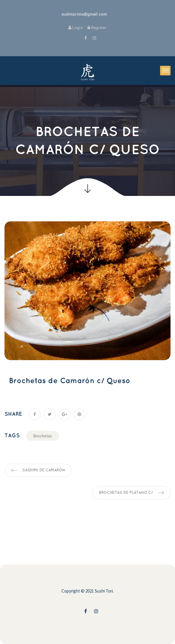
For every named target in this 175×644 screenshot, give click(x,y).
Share (13, 414)
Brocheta (43, 436)
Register (97, 28)
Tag (12, 436)
